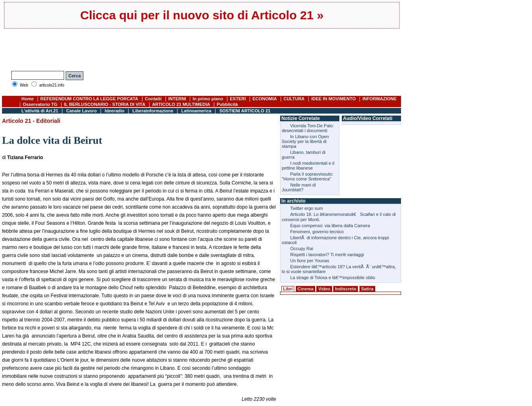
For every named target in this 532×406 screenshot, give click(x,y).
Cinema (305, 289)
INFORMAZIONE (379, 99)
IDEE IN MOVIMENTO (333, 99)
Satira (367, 289)
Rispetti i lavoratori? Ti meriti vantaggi (327, 255)
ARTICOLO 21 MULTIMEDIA (181, 104)
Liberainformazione (153, 111)
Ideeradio (115, 111)
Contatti (154, 99)
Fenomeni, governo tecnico (317, 232)
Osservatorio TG (40, 104)
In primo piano (208, 99)
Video (324, 289)
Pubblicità (228, 104)
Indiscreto (346, 289)
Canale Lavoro (81, 111)
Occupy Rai (302, 249)
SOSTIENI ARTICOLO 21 (245, 111)
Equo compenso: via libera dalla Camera (330, 226)
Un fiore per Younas (310, 261)
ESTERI (238, 99)
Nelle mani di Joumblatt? (299, 187)
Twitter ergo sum (307, 208)
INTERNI (177, 99)
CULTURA (294, 99)
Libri (288, 289)
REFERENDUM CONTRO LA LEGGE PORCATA (89, 99)
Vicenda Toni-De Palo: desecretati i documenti (308, 128)
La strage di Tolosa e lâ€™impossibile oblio (333, 278)
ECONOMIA (265, 99)
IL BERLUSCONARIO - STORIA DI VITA (105, 104)
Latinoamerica (196, 111)
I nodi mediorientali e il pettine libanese (308, 166)
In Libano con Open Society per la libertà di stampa (305, 141)
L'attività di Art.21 (40, 111)
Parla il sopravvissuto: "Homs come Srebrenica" (308, 176)
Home (28, 99)
